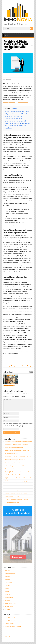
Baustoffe (7, 581)
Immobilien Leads (10, 620)
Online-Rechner (9, 600)
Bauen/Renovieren (10, 575)
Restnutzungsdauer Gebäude (13, 629)
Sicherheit (8, 603)
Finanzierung (8, 584)
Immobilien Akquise (10, 623)
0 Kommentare (18, 76)
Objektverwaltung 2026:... (25, 385)
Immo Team (10, 76)
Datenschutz (8, 639)
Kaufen (7, 591)
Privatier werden (9, 626)
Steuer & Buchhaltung (11, 606)
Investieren (8, 588)
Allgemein (8, 79)
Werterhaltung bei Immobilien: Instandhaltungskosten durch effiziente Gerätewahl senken (15, 468)
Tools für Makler (9, 609)
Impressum (8, 636)
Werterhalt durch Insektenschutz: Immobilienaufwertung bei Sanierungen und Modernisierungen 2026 (17, 453)
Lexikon (7, 594)
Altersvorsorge (7, 311)
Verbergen (15, 109)
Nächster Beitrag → (27, 366)
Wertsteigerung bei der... (9, 385)
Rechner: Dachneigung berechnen (14, 492)
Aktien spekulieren (23, 102)
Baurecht (7, 578)
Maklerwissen (9, 597)
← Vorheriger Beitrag (9, 366)
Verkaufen (8, 612)
